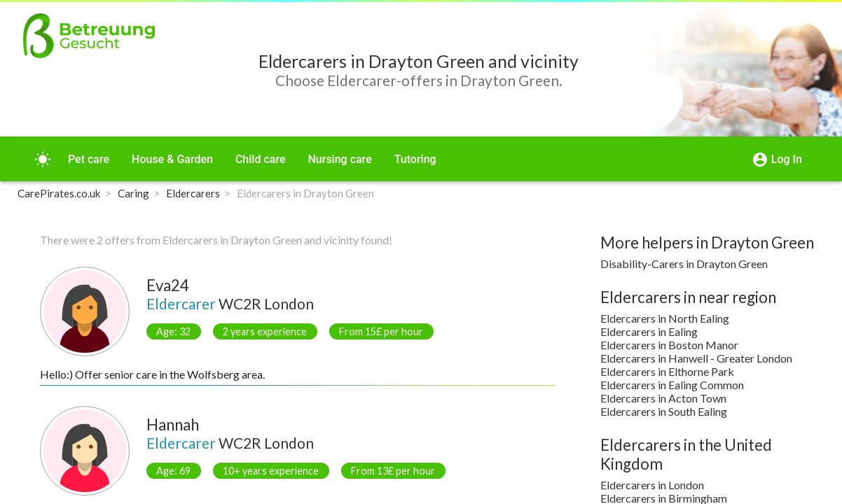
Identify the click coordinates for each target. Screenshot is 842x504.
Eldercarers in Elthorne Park (667, 371)
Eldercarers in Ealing (649, 331)
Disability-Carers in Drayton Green (684, 264)
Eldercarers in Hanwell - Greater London (696, 358)
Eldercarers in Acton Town (663, 398)
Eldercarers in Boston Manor (669, 345)
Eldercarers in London (652, 485)
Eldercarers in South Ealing (664, 411)
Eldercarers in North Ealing (665, 318)
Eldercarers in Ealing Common (672, 385)
